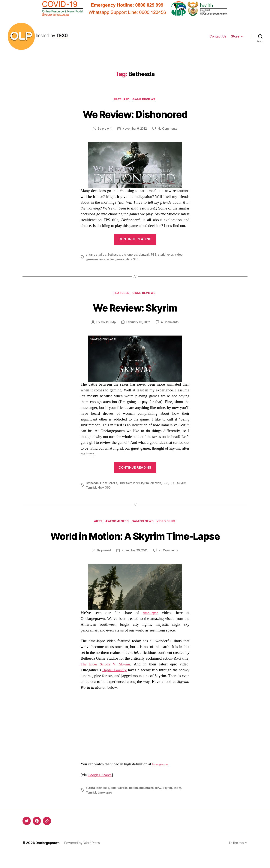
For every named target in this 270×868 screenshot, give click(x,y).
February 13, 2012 (138, 323)
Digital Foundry (115, 685)
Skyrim (183, 484)
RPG (174, 484)
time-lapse (150, 627)
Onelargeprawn (48, 857)
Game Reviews (145, 100)
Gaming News (144, 522)
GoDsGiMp (108, 323)
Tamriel (91, 488)
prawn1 (106, 129)
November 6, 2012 (135, 129)
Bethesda (114, 255)
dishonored (130, 255)
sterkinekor (167, 255)
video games (116, 260)
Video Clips (168, 522)
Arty (97, 522)
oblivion (157, 484)
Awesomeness (117, 522)
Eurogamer (161, 779)
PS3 (154, 255)
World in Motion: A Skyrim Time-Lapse (135, 544)
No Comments (168, 129)
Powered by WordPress (84, 857)
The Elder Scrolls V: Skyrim (106, 679)
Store (235, 36)
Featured (121, 100)
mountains (147, 803)
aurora (90, 803)
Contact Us (218, 36)
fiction (134, 803)
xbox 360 (133, 260)
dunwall (145, 255)
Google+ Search (100, 790)
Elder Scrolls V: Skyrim (135, 484)
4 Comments (170, 323)
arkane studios (96, 255)
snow (178, 803)
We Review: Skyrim (135, 308)
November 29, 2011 (135, 565)
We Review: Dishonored (135, 114)
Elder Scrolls (109, 484)
